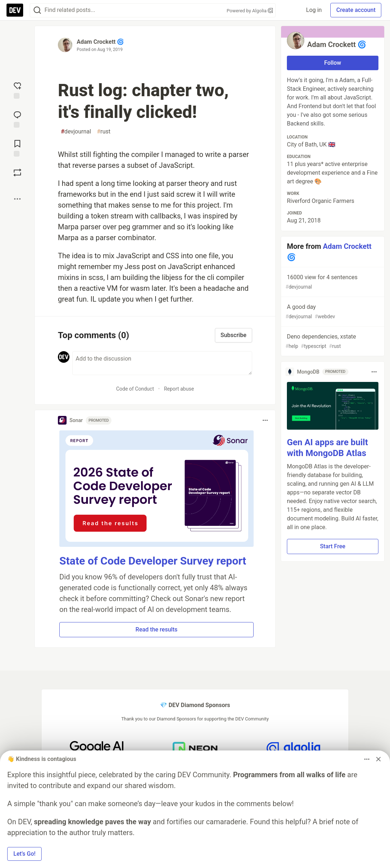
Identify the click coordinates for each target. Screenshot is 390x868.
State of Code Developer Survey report (153, 561)
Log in (314, 10)
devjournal (76, 132)
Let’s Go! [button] (24, 854)
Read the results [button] (157, 629)
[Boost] (17, 173)
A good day (332, 312)
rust (104, 132)
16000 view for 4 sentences (332, 282)
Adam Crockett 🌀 (100, 42)
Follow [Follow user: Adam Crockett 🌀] (333, 63)
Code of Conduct (135, 389)
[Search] (37, 10)
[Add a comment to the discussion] (162, 363)
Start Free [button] (332, 546)
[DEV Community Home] (15, 10)
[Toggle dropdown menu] (265, 420)
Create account (356, 10)
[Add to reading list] (17, 148)
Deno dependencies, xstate (332, 342)
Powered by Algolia (250, 11)
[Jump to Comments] (17, 119)
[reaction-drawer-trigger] (17, 90)
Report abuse (179, 389)
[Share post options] (17, 199)
